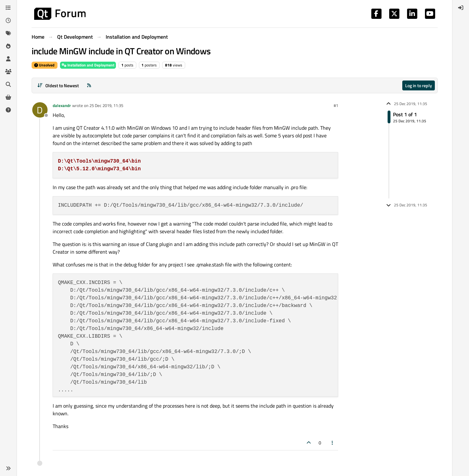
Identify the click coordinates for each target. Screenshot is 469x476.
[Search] (8, 84)
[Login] (461, 8)
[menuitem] (461, 8)
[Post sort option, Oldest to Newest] (58, 85)
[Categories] (8, 8)
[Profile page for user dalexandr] (40, 110)
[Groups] (8, 72)
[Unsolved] (8, 110)
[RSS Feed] (89, 85)
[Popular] (8, 46)
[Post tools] (332, 443)
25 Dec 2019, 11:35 (106, 105)
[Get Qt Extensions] (8, 97)
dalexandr (62, 105)
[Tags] (8, 33)
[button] (8, 468)
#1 (336, 105)
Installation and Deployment (88, 65)
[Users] (8, 59)
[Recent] (8, 20)
